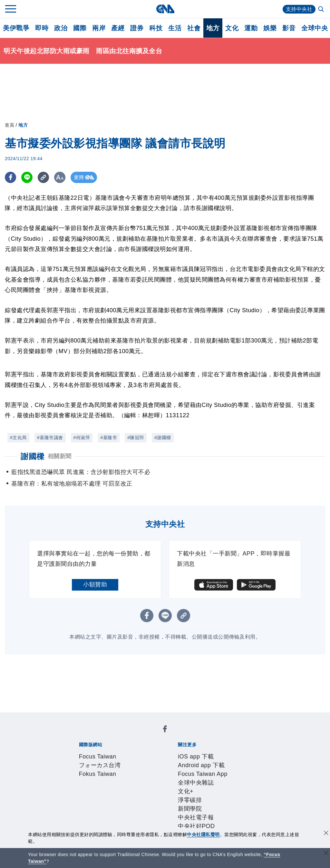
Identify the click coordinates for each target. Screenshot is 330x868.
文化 (232, 28)
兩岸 (99, 28)
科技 (156, 28)
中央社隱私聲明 (203, 834)
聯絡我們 (90, 787)
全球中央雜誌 (216, 752)
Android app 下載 (125, 752)
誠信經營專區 (227, 778)
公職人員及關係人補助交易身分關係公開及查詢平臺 (188, 822)
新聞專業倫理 (191, 778)
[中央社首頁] (165, 9)
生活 (175, 28)
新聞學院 (90, 761)
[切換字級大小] (60, 177)
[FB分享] (10, 177)
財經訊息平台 (179, 805)
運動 (251, 28)
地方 (213, 28)
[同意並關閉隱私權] (326, 834)
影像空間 (126, 805)
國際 (80, 28)
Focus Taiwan (85, 735)
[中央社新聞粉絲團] (68, 718)
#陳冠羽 (136, 438)
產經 (118, 28)
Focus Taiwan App (173, 752)
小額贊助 (95, 584)
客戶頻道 (102, 805)
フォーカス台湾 (124, 735)
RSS (251, 805)
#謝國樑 (163, 438)
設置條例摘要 (155, 778)
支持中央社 (299, 9)
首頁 (10, 125)
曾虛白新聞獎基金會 (93, 822)
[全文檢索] (322, 10)
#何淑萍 (82, 438)
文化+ (242, 752)
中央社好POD (156, 761)
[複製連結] (43, 177)
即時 (42, 28)
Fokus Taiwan (164, 735)
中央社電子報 (120, 761)
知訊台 (206, 805)
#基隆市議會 (50, 438)
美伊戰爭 (16, 28)
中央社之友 (230, 805)
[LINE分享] (27, 177)
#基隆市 (109, 438)
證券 (137, 28)
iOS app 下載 (84, 752)
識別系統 (102, 778)
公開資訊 (126, 778)
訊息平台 (150, 805)
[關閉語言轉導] (326, 854)
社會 (194, 28)
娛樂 (270, 28)
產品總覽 (78, 805)
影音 (289, 28)
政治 (61, 28)
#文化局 (18, 438)
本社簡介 (78, 778)
